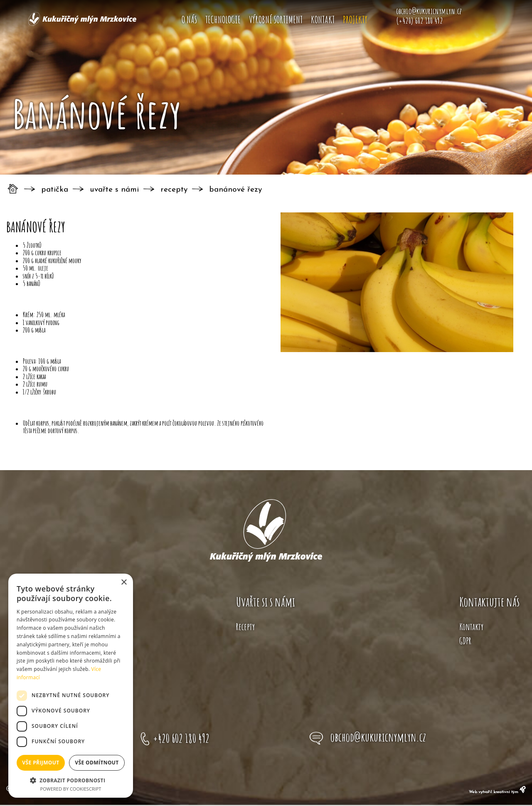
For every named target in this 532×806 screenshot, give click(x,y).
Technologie (223, 20)
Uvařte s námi (114, 190)
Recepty (174, 190)
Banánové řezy (235, 190)
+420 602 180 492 (181, 738)
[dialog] (71, 686)
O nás (189, 20)
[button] (71, 780)
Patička (55, 190)
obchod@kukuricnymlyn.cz (378, 737)
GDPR (465, 641)
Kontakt (323, 20)
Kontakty (471, 627)
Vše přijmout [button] (41, 763)
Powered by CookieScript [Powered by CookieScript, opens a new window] (71, 789)
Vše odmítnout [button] (97, 763)
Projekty (355, 20)
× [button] (124, 583)
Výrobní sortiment (276, 20)
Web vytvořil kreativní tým (497, 792)
